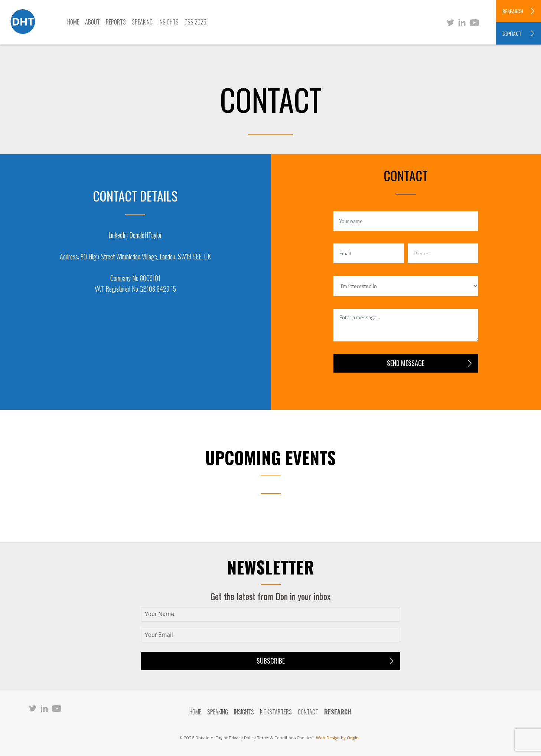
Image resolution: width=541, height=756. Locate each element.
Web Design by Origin (337, 738)
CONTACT (512, 33)
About (92, 22)
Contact (308, 712)
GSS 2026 (195, 22)
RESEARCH (513, 11)
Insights (169, 22)
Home (73, 22)
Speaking (142, 22)
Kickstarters (276, 712)
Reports (116, 22)
